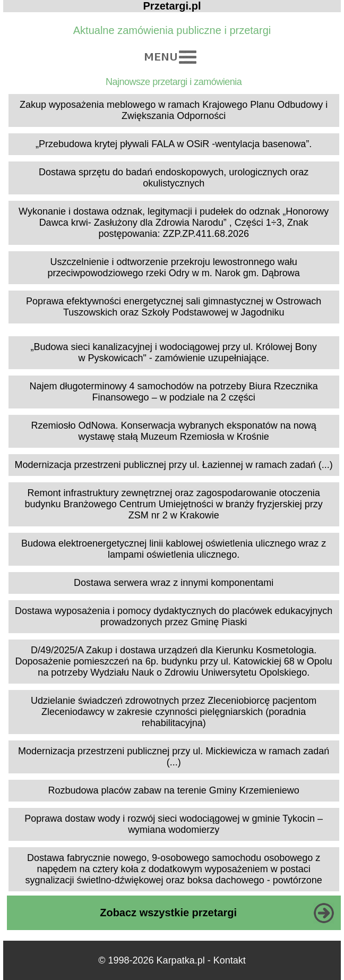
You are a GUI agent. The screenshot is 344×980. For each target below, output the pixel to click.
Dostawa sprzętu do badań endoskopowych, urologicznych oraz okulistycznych (174, 178)
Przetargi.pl (172, 6)
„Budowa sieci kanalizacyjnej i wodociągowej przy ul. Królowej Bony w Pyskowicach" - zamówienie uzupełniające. (174, 352)
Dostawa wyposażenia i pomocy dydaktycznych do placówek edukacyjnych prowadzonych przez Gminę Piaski (174, 616)
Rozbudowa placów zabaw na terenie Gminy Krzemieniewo (174, 790)
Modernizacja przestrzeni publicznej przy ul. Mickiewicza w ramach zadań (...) (174, 757)
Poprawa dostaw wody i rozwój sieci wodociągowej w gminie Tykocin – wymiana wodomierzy (174, 824)
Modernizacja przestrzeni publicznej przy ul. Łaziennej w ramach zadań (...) (174, 465)
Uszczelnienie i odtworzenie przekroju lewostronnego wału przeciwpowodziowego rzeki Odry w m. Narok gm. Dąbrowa (174, 267)
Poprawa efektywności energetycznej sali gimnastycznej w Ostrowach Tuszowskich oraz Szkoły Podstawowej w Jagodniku (174, 307)
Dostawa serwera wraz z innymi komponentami (174, 583)
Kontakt (230, 960)
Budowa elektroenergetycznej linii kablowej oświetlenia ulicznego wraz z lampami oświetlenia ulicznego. (174, 549)
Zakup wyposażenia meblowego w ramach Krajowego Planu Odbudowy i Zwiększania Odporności (174, 110)
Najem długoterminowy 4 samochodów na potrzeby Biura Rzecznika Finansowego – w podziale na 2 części (174, 392)
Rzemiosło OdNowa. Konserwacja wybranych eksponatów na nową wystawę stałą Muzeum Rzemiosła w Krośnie (174, 431)
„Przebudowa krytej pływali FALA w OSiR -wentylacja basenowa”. (174, 144)
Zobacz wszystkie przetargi (168, 913)
